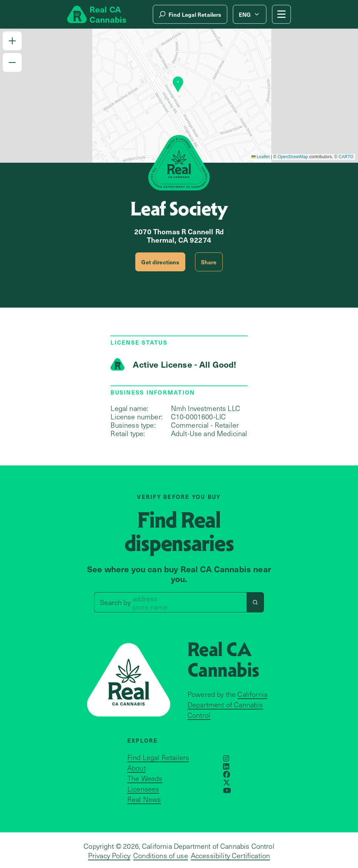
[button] (12, 41)
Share (209, 262)
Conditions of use (161, 855)
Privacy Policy (109, 855)
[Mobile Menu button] (281, 14)
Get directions (160, 262)
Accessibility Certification (230, 855)
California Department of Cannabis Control (227, 705)
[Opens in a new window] (226, 758)
